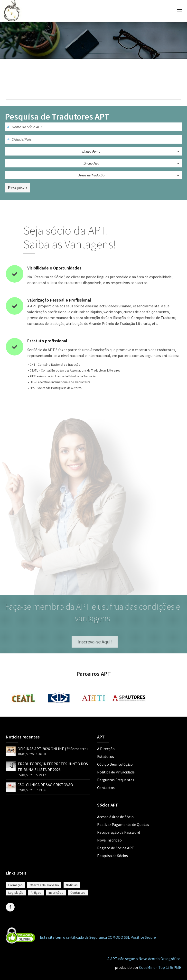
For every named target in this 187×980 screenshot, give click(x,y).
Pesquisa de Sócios (112, 856)
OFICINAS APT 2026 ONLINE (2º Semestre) (53, 749)
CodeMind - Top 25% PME (160, 967)
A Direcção (106, 749)
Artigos (36, 893)
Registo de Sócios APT (116, 848)
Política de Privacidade (116, 772)
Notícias (72, 885)
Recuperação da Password (119, 832)
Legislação (16, 893)
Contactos (106, 788)
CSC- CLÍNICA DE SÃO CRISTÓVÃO (45, 785)
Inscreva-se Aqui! (97, 642)
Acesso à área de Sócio (115, 817)
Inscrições (56, 893)
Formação (15, 885)
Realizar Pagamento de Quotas (123, 824)
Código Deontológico (115, 764)
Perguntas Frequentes (116, 780)
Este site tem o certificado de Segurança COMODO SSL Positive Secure (98, 937)
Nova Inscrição (109, 840)
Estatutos (106, 756)
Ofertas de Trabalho (44, 885)
